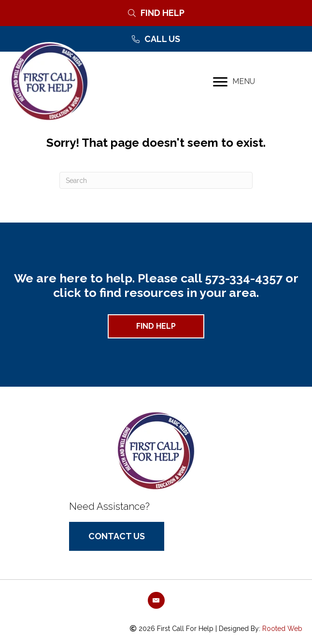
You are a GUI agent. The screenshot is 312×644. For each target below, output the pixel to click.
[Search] (156, 180)
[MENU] (234, 82)
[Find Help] (156, 13)
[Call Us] (156, 39)
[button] (156, 326)
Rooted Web (282, 629)
